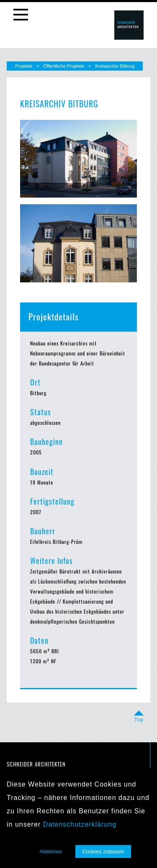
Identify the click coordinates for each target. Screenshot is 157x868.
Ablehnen (51, 852)
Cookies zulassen (103, 852)
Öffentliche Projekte (64, 66)
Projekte (24, 66)
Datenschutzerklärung (80, 824)
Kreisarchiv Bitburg (115, 66)
